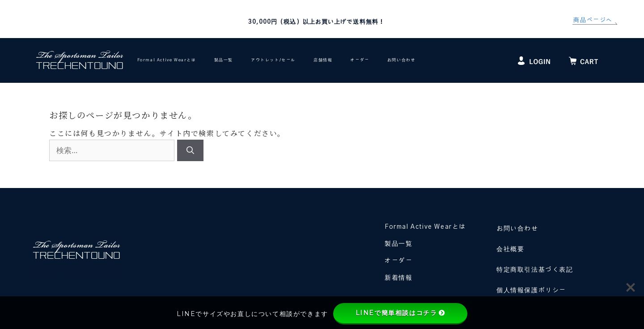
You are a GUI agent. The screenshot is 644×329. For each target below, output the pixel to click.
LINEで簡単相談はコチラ (400, 313)
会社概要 (510, 249)
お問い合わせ (402, 60)
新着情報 (398, 278)
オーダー (360, 60)
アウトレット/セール (273, 60)
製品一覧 (224, 60)
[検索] (190, 150)
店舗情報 (323, 60)
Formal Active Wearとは (167, 60)
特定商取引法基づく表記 (535, 270)
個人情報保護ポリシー (531, 291)
